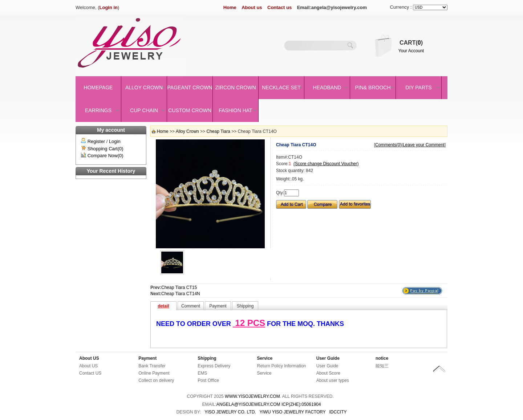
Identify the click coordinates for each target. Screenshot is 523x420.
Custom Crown (190, 110)
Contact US (90, 373)
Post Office (208, 380)
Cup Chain (144, 110)
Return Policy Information (282, 366)
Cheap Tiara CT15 (179, 288)
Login (115, 141)
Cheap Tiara (218, 131)
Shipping (207, 358)
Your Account (411, 51)
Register (96, 141)
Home (230, 7)
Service (265, 358)
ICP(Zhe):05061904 (301, 404)
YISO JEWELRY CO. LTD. (230, 412)
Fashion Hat (235, 110)
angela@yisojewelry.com (248, 404)
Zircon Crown (236, 87)
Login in (109, 7)
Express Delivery (214, 366)
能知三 (382, 366)
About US (89, 358)
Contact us (279, 7)
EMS (202, 373)
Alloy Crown (144, 87)
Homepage (98, 87)
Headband (327, 87)
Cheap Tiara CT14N (181, 294)
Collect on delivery (156, 380)
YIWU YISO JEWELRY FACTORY (292, 412)
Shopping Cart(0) (106, 149)
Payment (147, 358)
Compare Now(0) (106, 156)
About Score (328, 373)
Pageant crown (190, 87)
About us (252, 7)
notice (382, 358)
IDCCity (338, 412)
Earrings (98, 110)
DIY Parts (418, 87)
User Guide (328, 358)
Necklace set (281, 87)
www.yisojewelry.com (252, 396)
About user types (333, 380)
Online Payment (154, 373)
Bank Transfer (152, 366)
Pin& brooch (373, 87)
